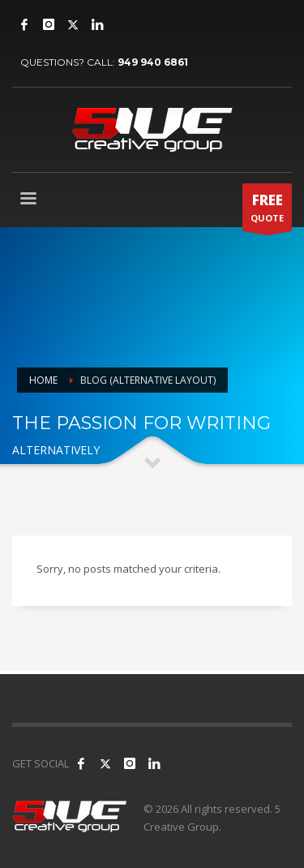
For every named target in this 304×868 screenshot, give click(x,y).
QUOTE (267, 211)
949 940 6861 (153, 62)
